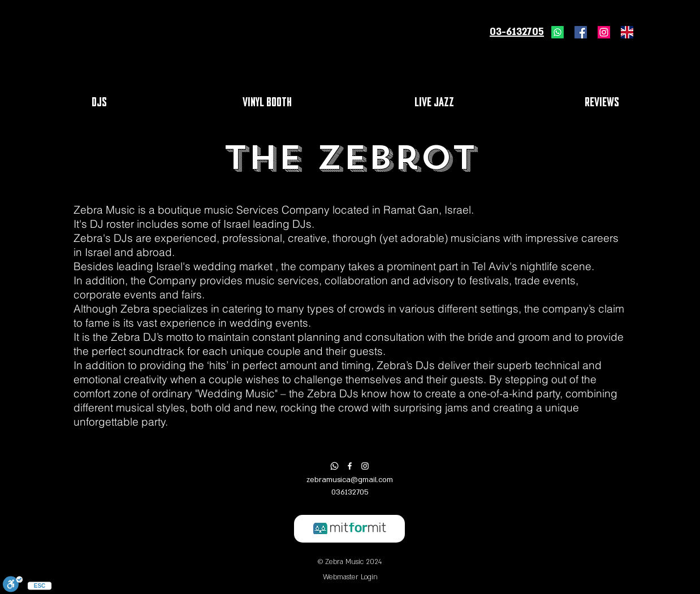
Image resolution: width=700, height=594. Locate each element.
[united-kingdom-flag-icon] (627, 32)
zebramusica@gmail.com (350, 480)
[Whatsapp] (558, 32)
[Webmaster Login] (350, 577)
